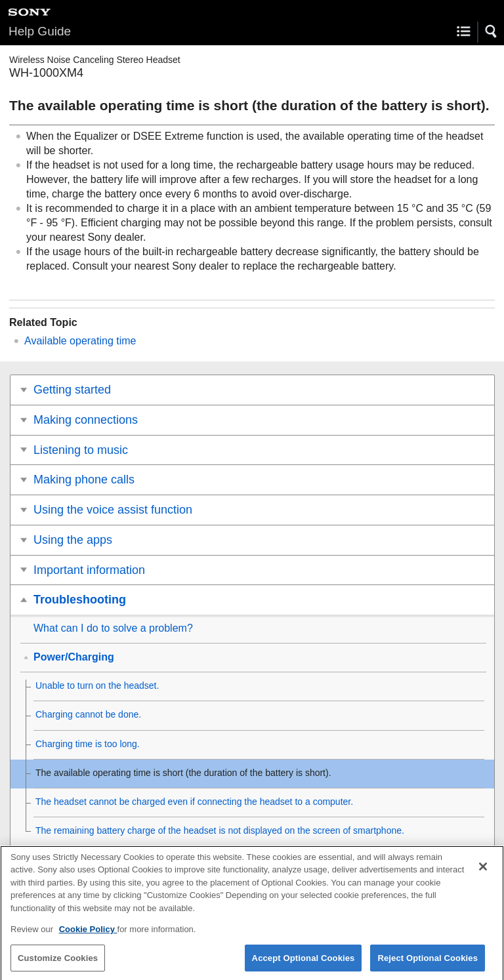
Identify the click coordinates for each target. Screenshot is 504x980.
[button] (492, 31)
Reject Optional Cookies (428, 963)
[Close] (483, 872)
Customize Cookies (58, 963)
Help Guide (40, 31)
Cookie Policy (88, 934)
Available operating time (80, 341)
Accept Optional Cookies (304, 963)
